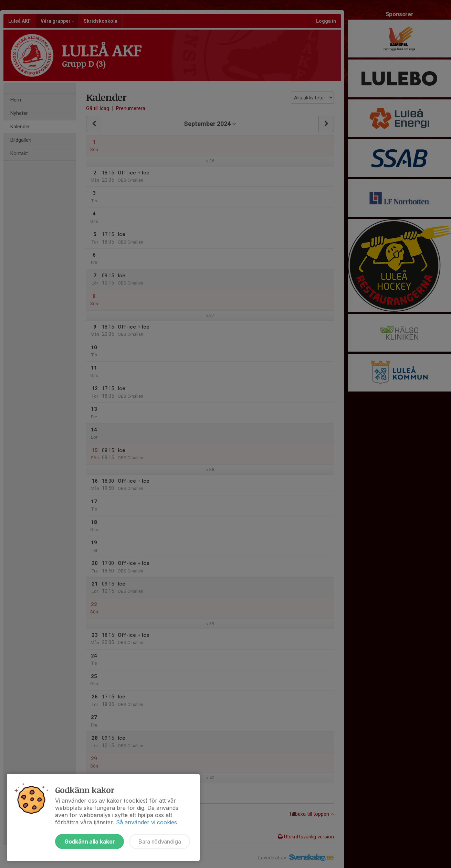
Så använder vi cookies (146, 822)
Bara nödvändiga (160, 842)
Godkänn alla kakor (90, 842)
